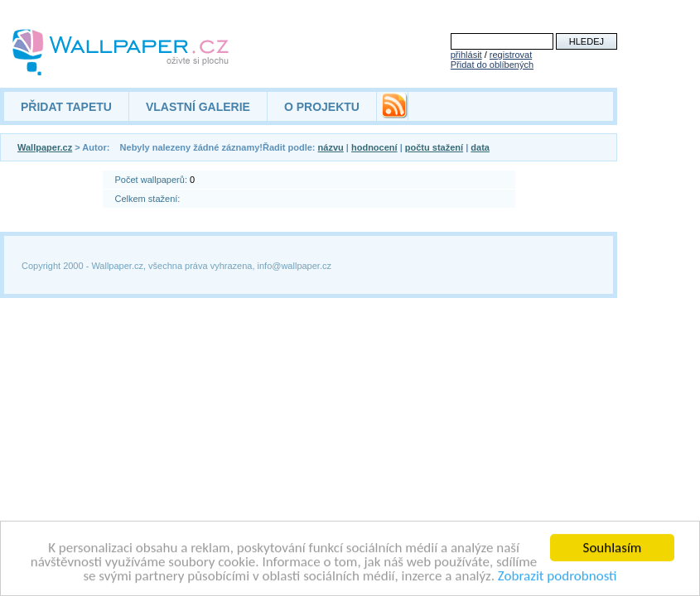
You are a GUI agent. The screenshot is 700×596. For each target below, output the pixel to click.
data (480, 147)
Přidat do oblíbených (492, 65)
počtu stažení (434, 147)
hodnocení (374, 147)
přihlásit (466, 55)
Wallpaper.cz (45, 147)
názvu (331, 147)
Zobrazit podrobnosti (558, 577)
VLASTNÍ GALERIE (198, 107)
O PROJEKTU (322, 107)
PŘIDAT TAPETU (66, 107)
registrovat (511, 55)
